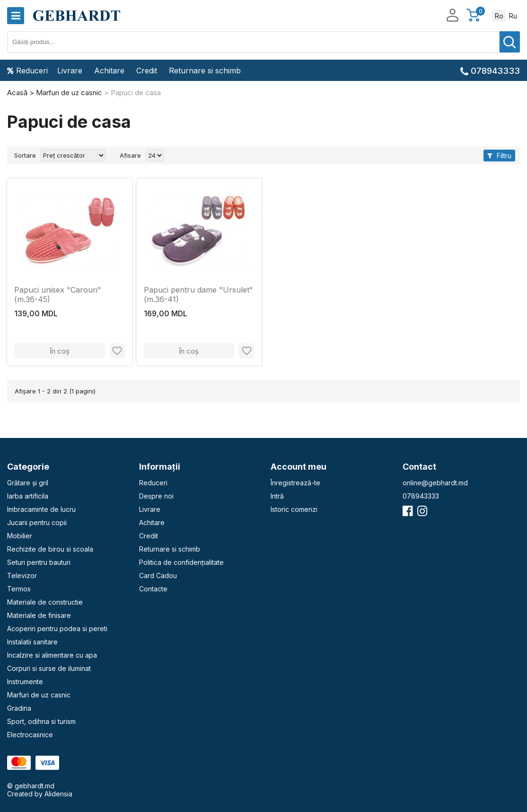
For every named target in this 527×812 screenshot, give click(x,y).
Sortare (25, 155)
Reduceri (27, 71)
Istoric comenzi (294, 509)
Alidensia (58, 794)
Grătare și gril (28, 483)
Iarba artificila (28, 496)
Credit (147, 71)
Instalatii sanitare (32, 642)
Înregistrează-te (295, 483)
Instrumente (25, 682)
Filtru (499, 156)
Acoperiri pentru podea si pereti (57, 629)
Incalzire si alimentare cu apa (52, 655)
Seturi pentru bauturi (39, 562)
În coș (60, 351)
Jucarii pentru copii (37, 522)
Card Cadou (158, 576)
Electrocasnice (30, 735)
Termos (19, 589)
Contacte (153, 589)
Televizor (22, 576)
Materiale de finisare (39, 615)
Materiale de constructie (45, 602)
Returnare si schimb (205, 71)
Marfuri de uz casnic (39, 695)
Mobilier (20, 536)
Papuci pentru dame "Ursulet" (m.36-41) (198, 294)
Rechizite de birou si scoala (50, 549)
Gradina (19, 708)
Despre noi (156, 496)
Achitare (109, 71)
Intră (277, 496)
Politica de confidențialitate (181, 562)
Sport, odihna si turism (41, 721)
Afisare (130, 155)
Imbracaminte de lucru (41, 509)
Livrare (70, 71)
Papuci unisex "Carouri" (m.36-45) (58, 294)
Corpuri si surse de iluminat (49, 668)
